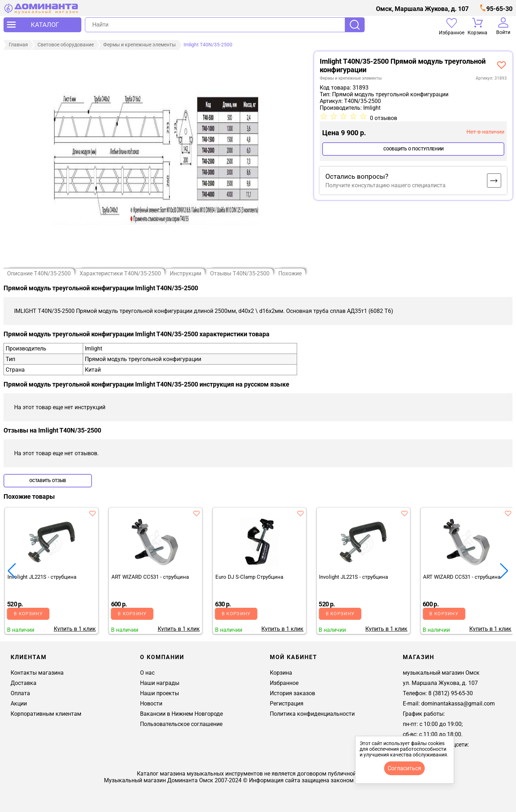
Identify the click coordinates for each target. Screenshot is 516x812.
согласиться (404, 768)
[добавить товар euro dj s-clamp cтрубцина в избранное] (300, 513)
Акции (19, 704)
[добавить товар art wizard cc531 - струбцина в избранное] (197, 513)
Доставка (24, 683)
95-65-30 (499, 9)
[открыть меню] (42, 25)
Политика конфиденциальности (312, 714)
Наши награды (160, 683)
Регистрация (287, 704)
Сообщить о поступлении (413, 149)
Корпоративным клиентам (46, 714)
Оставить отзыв (48, 481)
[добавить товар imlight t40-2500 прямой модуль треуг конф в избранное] (501, 65)
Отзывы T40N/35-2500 (240, 273)
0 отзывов (384, 118)
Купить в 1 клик (75, 629)
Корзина (281, 673)
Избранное (284, 683)
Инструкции (185, 273)
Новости (151, 704)
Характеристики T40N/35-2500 (120, 273)
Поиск (355, 25)
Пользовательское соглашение (181, 724)
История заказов (292, 693)
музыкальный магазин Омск (441, 673)
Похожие (290, 273)
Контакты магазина (37, 673)
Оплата (20, 693)
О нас (147, 673)
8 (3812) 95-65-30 (451, 693)
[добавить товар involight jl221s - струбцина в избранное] (93, 513)
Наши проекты (160, 693)
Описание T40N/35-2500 (39, 273)
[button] (504, 571)
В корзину (28, 614)
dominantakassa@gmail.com (458, 704)
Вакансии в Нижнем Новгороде (181, 714)
